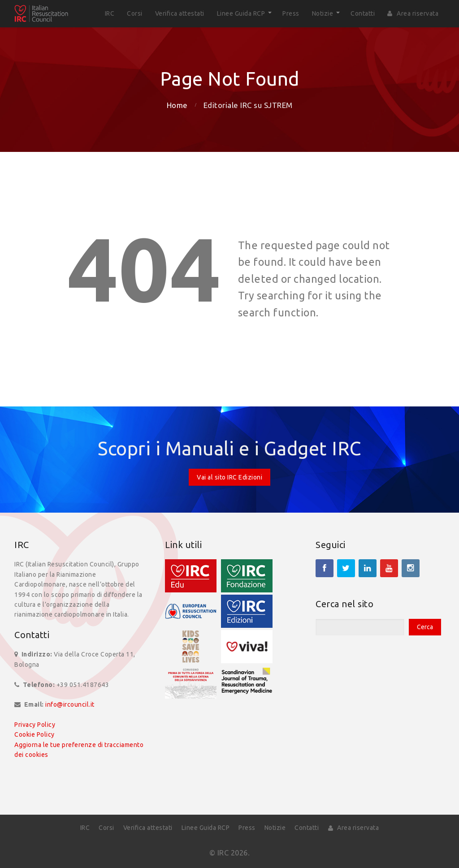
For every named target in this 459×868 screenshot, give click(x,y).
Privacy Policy (35, 725)
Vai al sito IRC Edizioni (229, 477)
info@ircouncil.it (70, 704)
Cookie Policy (35, 734)
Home (177, 105)
